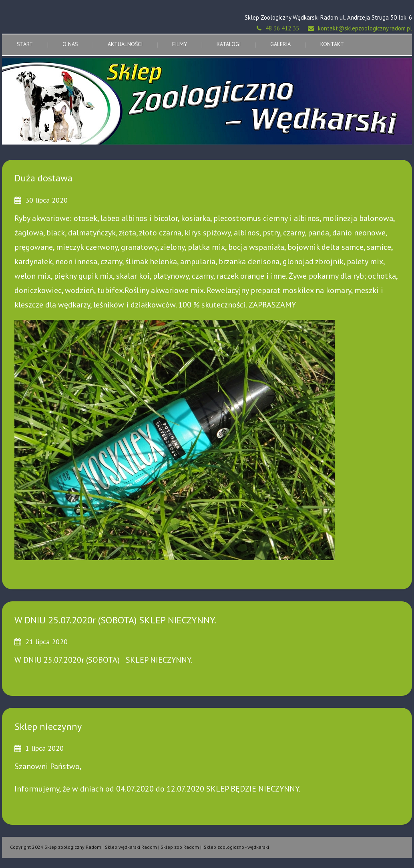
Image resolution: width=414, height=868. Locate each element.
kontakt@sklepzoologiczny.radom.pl (365, 28)
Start (25, 44)
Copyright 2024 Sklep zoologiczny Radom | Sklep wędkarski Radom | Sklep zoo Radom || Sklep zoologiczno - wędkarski (140, 847)
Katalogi (229, 44)
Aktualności (125, 44)
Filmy (180, 44)
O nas (70, 44)
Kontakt (332, 44)
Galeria (280, 44)
